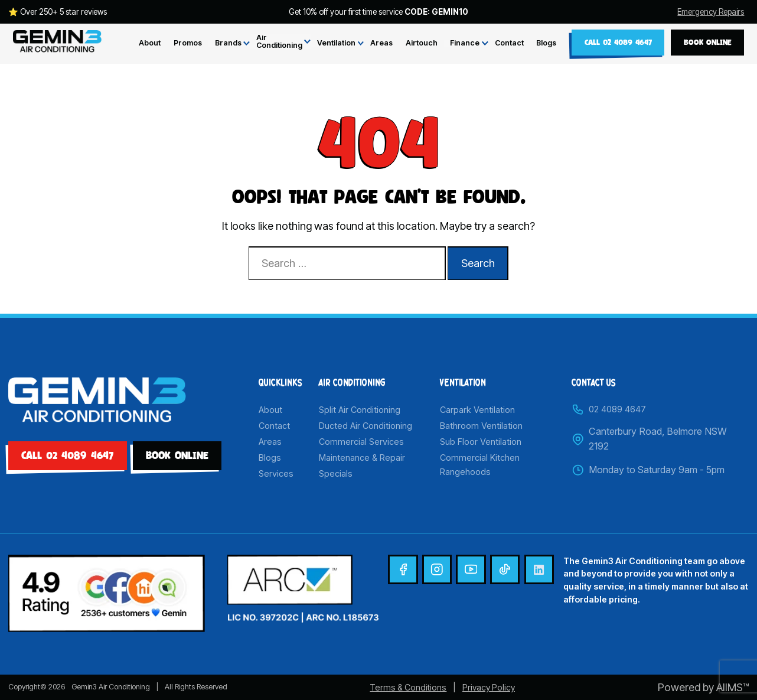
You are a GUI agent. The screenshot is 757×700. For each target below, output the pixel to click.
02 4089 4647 (609, 409)
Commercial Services (361, 442)
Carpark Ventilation (477, 410)
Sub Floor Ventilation (481, 442)
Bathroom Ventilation (481, 426)
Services (276, 473)
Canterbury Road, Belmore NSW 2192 (649, 439)
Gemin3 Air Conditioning (111, 687)
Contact (509, 43)
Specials (336, 473)
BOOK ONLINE (708, 42)
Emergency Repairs (711, 12)
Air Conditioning (279, 42)
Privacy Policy (489, 687)
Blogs (546, 43)
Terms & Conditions (408, 687)
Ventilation (336, 43)
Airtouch (422, 43)
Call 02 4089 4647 (618, 42)
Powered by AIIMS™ (703, 687)
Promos (188, 43)
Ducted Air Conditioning (366, 426)
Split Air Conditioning (360, 410)
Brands (228, 43)
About (150, 43)
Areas (381, 43)
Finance (465, 43)
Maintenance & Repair (362, 458)
